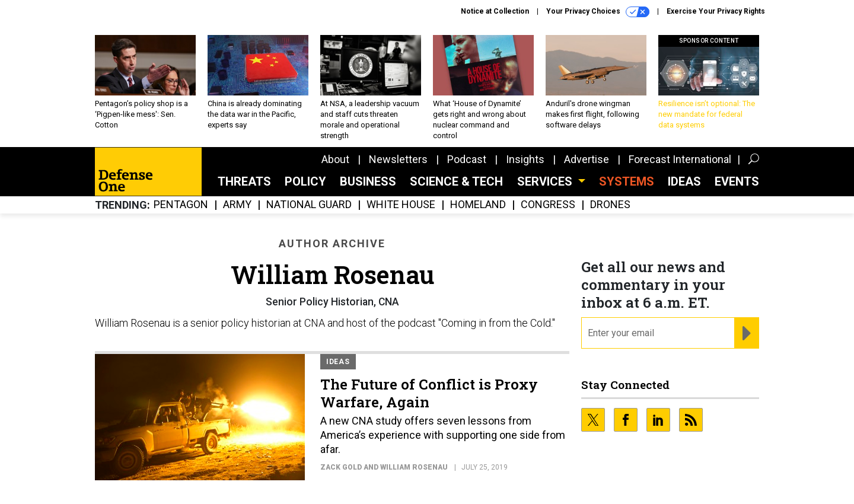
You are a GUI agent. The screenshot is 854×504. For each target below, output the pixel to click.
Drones (610, 205)
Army (237, 205)
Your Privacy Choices (598, 12)
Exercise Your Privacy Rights (716, 11)
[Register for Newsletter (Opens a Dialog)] (746, 333)
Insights (525, 159)
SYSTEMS (627, 181)
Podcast (467, 159)
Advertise (587, 159)
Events (737, 181)
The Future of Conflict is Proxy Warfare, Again (429, 393)
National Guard (309, 205)
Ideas (684, 181)
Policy (305, 181)
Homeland (478, 205)
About (335, 159)
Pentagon (181, 205)
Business (368, 181)
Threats (244, 181)
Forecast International (680, 159)
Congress (548, 205)
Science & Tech (456, 181)
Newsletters (398, 159)
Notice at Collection (495, 11)
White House (401, 205)
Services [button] (546, 181)
